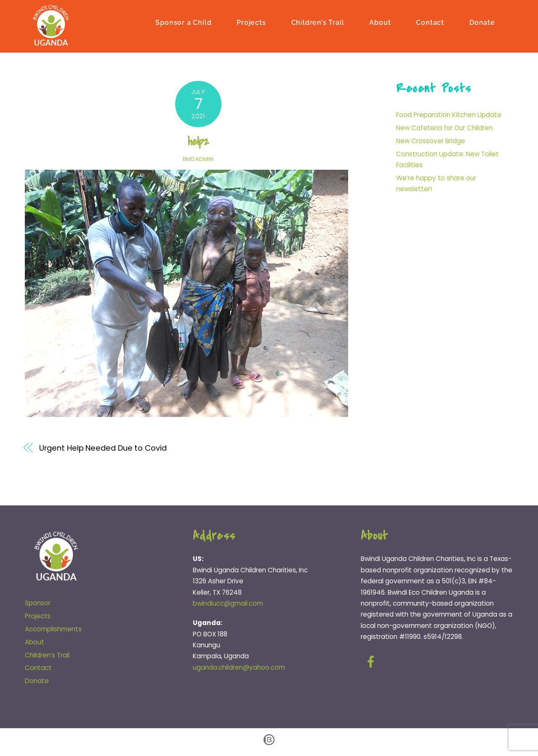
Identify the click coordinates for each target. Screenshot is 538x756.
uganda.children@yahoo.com (239, 668)
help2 (198, 142)
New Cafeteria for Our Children (444, 129)
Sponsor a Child (183, 22)
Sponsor (38, 604)
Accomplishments (53, 630)
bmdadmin (198, 160)
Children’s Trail (318, 22)
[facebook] (372, 663)
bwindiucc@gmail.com (228, 604)
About (380, 22)
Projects (251, 22)
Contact (430, 22)
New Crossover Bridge (431, 142)
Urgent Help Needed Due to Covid (103, 449)
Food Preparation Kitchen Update (449, 116)
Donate (482, 22)
